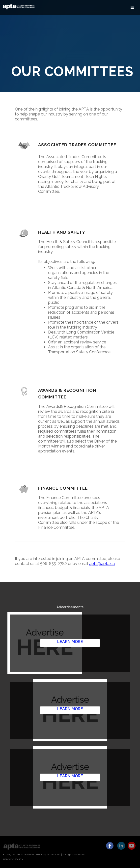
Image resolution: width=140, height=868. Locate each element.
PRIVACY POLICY (13, 859)
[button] (133, 7)
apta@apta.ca (102, 564)
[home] (17, 6)
